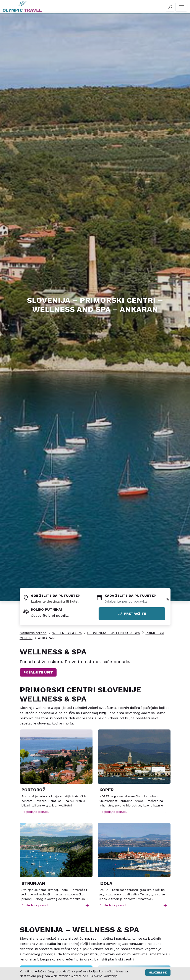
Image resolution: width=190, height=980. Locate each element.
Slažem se (158, 972)
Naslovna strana (33, 633)
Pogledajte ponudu (55, 812)
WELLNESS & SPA (67, 633)
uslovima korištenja (104, 976)
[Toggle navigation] (181, 7)
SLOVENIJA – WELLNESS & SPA (114, 633)
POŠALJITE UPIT (38, 672)
